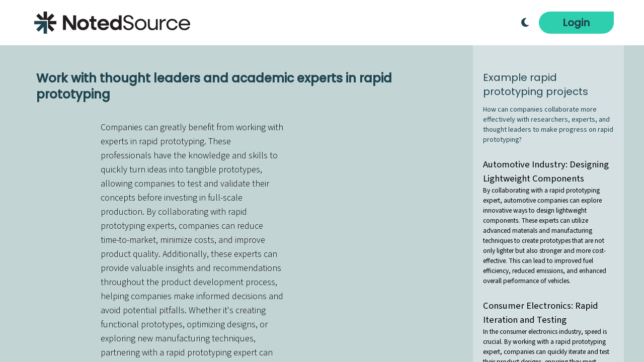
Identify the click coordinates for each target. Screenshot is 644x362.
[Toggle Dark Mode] (525, 23)
